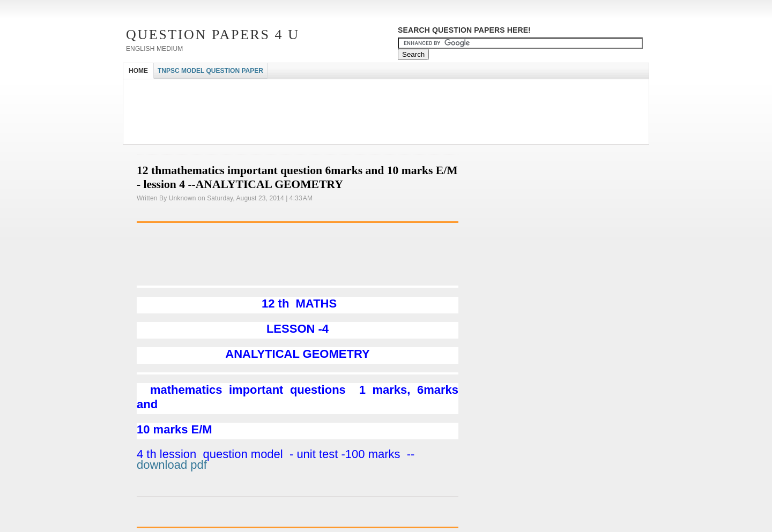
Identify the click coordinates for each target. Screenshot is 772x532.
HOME (138, 71)
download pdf (172, 465)
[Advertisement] (318, 89)
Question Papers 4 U (213, 35)
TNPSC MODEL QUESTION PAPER (210, 71)
